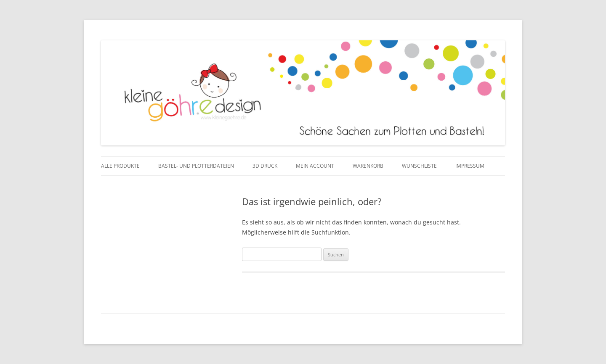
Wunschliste (419, 166)
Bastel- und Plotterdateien (196, 166)
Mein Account (315, 166)
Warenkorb (368, 166)
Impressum (470, 166)
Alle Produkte (120, 166)
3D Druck (265, 166)
